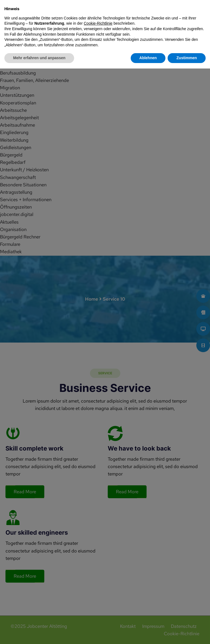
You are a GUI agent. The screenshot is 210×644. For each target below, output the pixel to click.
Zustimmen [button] (187, 633)
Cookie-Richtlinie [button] (98, 599)
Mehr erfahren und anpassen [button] (39, 633)
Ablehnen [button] (148, 633)
